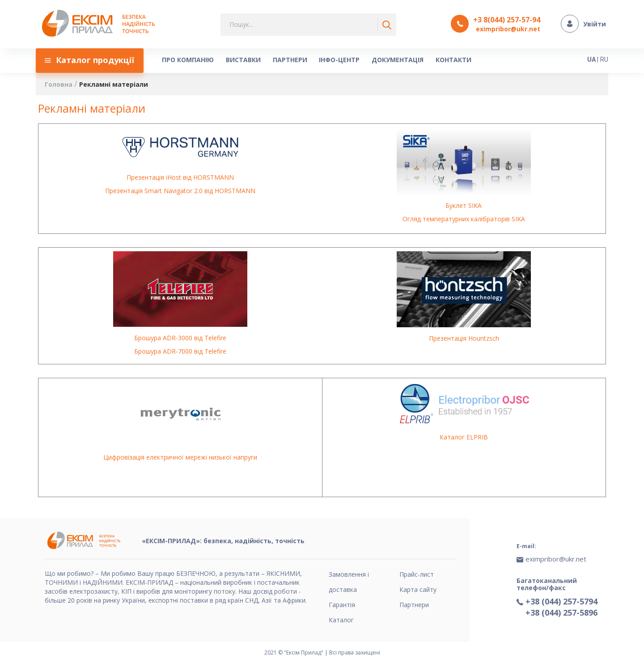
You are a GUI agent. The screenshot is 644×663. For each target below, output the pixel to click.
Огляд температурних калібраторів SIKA (464, 219)
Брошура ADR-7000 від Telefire (180, 352)
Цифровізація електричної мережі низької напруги (180, 458)
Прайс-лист (417, 574)
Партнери (414, 605)
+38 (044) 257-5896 (561, 612)
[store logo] (101, 24)
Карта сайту (418, 589)
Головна (59, 84)
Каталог (341, 620)
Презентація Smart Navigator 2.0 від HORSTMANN (180, 191)
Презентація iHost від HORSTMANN (180, 177)
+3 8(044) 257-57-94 (507, 20)
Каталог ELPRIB (464, 437)
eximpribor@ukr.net (508, 29)
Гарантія (342, 605)
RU (604, 59)
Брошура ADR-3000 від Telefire (180, 338)
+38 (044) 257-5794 (561, 600)
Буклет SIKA (464, 206)
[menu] (297, 60)
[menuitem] (90, 60)
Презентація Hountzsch (464, 338)
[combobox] (308, 25)
